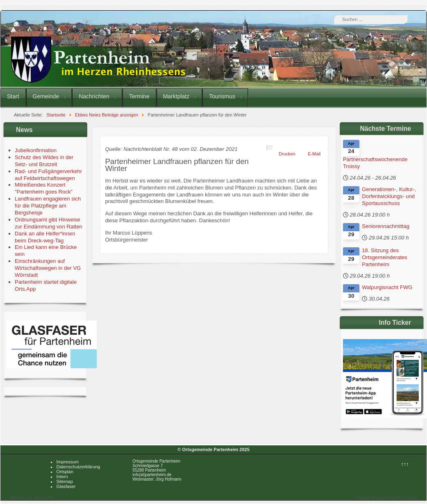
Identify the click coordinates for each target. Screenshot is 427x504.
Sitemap (64, 481)
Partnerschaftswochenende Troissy (375, 163)
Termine (139, 96)
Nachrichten (94, 96)
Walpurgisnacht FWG (387, 287)
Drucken (287, 154)
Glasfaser (66, 486)
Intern (62, 477)
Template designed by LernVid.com (386, 498)
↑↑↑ (405, 464)
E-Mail (314, 154)
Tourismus (222, 96)
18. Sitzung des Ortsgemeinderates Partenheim (385, 257)
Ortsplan (65, 472)
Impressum (67, 462)
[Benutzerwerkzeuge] (270, 148)
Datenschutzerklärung (78, 467)
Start (13, 96)
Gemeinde (46, 96)
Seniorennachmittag (386, 226)
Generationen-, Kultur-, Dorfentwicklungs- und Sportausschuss (389, 196)
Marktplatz (176, 96)
